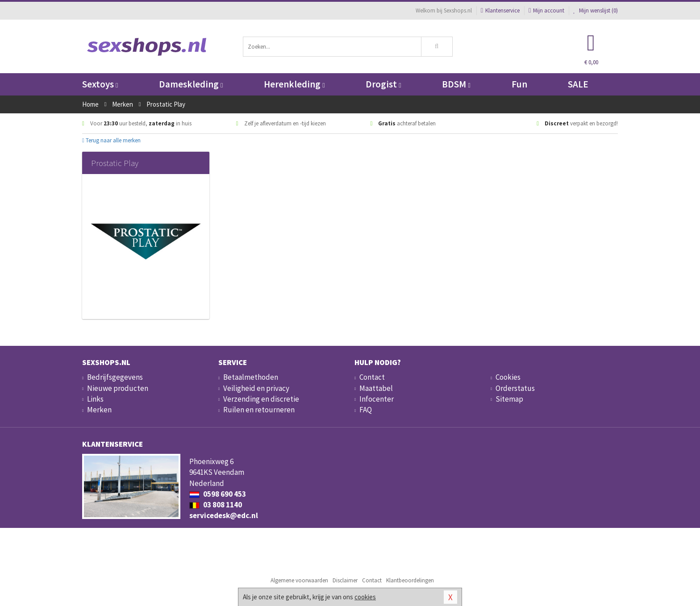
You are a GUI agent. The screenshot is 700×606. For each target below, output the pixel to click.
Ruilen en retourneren (259, 410)
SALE (578, 84)
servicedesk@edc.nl (224, 515)
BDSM (456, 84)
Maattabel (376, 388)
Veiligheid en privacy (256, 388)
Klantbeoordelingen (410, 580)
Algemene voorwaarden (299, 580)
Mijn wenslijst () (596, 10)
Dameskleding (191, 84)
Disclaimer (345, 580)
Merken (99, 410)
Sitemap (509, 399)
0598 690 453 (218, 494)
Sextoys (100, 84)
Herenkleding (294, 84)
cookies (365, 597)
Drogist (383, 84)
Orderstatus (515, 388)
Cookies (508, 377)
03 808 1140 (216, 505)
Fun (519, 84)
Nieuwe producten (118, 388)
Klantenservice (500, 10)
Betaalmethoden (251, 377)
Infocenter (377, 399)
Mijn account (546, 10)
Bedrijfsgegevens (115, 377)
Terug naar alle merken (111, 140)
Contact (372, 377)
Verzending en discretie (261, 399)
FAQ (366, 410)
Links (95, 399)
